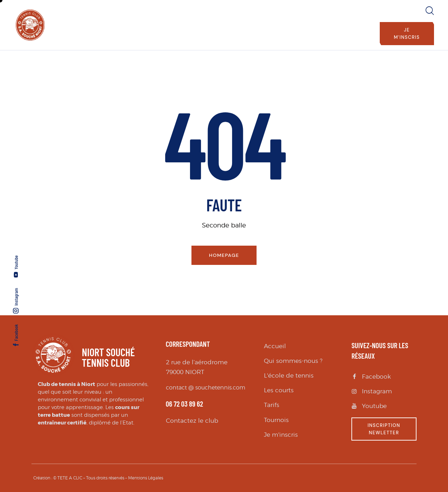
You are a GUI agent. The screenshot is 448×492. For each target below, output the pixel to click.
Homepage (224, 255)
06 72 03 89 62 (185, 404)
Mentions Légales (146, 478)
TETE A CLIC (70, 478)
